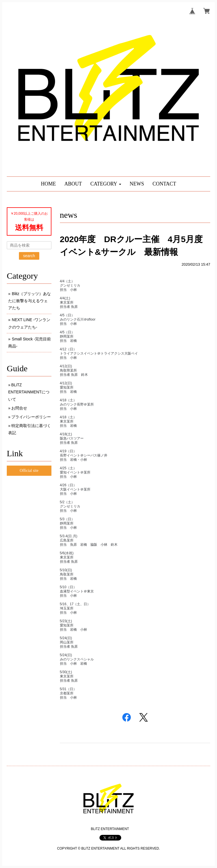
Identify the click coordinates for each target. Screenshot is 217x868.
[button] (106, 184)
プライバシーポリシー (31, 417)
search (29, 256)
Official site (29, 471)
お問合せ (19, 408)
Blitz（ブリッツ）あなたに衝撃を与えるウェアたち (30, 301)
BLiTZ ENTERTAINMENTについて (29, 392)
